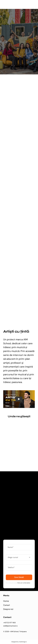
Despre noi (8, 609)
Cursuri (7, 605)
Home (6, 601)
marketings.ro (23, 642)
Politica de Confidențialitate (24, 583)
